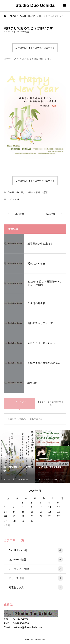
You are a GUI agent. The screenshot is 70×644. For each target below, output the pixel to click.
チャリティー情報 (36, 569)
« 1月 (7, 525)
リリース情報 (36, 578)
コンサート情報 (32, 192)
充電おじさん (36, 587)
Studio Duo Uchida (35, 5)
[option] (18, 457)
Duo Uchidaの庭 (22, 32)
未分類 (44, 192)
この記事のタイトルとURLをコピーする (35, 48)
